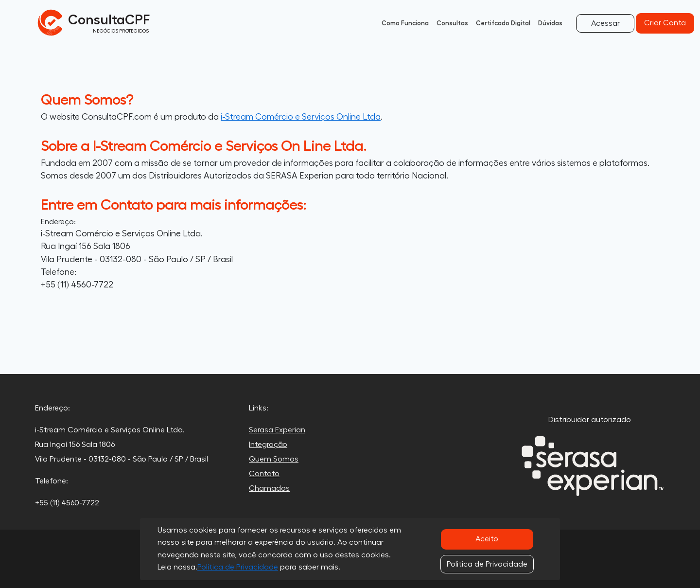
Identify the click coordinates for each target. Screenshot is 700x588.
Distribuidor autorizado (590, 420)
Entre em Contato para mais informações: (174, 205)
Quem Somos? (87, 100)
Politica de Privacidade (487, 564)
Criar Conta (665, 23)
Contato (264, 474)
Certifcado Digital (503, 23)
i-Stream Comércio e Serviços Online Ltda (301, 117)
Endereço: (58, 222)
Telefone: (59, 272)
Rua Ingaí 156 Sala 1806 (86, 246)
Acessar (605, 23)
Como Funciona (405, 23)
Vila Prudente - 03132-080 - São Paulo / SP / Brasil (137, 259)
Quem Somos (274, 459)
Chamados (269, 488)
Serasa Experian (277, 430)
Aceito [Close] (487, 539)
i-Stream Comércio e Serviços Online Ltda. (122, 234)
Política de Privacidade (238, 567)
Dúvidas (550, 23)
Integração (268, 445)
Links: (259, 408)
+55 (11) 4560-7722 (77, 285)
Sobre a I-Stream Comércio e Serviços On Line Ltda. (204, 146)
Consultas (452, 23)
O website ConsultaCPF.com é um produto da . (212, 117)
